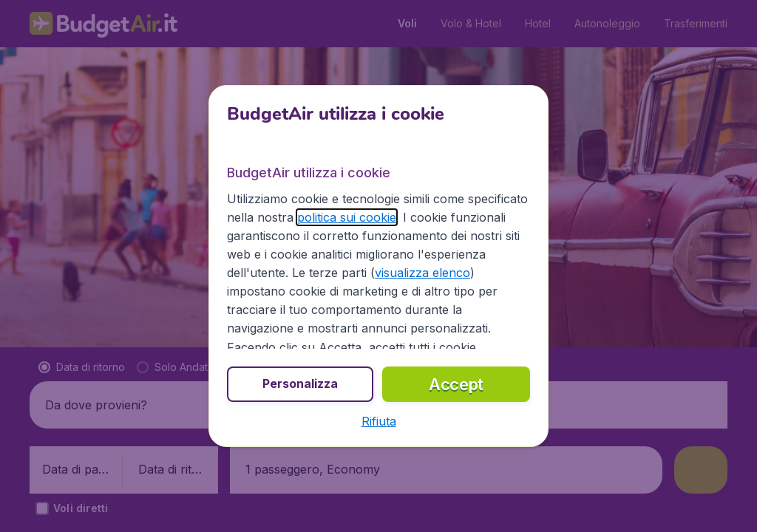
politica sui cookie (347, 217)
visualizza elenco (422, 273)
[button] (379, 421)
